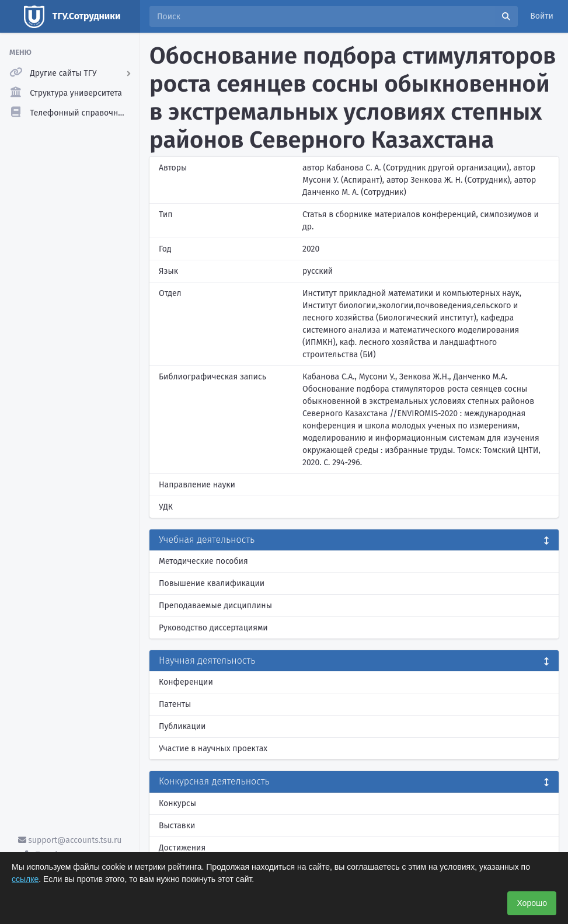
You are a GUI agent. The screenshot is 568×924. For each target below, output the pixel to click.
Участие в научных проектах (213, 749)
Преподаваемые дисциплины (215, 606)
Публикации (182, 726)
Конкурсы (177, 803)
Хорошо (532, 903)
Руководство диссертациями (213, 628)
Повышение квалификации (212, 583)
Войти (542, 16)
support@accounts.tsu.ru (70, 840)
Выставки (177, 826)
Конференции (186, 682)
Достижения (182, 848)
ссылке (25, 879)
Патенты (175, 704)
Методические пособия (203, 561)
